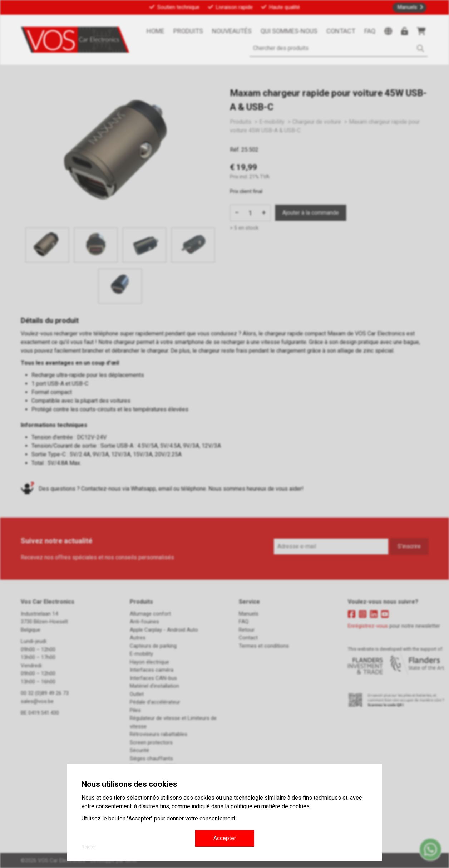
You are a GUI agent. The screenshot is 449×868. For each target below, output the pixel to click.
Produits (188, 31)
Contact (341, 31)
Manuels (407, 7)
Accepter (225, 838)
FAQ (370, 31)
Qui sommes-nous (289, 31)
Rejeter (89, 847)
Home (156, 31)
